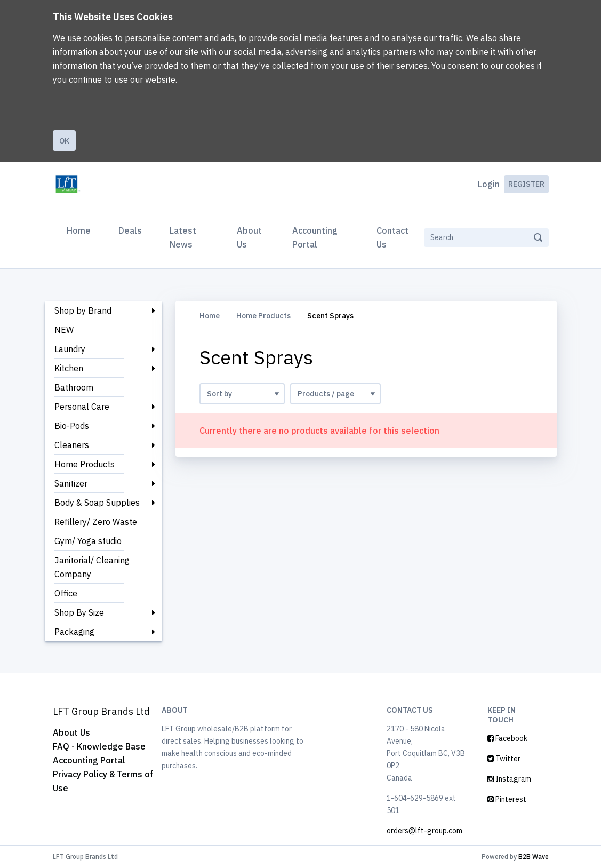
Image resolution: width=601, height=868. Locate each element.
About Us (249, 237)
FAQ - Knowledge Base (99, 746)
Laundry (70, 349)
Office (66, 593)
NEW (64, 330)
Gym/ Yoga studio (88, 541)
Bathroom (74, 387)
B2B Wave (534, 857)
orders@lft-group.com (424, 831)
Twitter (504, 759)
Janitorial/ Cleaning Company (92, 567)
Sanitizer (71, 483)
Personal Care (82, 407)
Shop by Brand (83, 310)
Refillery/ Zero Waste (96, 522)
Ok (64, 141)
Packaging (74, 632)
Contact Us (392, 237)
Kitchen (69, 368)
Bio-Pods (72, 426)
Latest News (183, 237)
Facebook (507, 738)
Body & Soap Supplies (97, 503)
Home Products (85, 464)
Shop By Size (79, 612)
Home (81, 229)
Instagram (509, 779)
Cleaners (72, 445)
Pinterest (507, 799)
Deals (130, 230)
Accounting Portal (315, 237)
